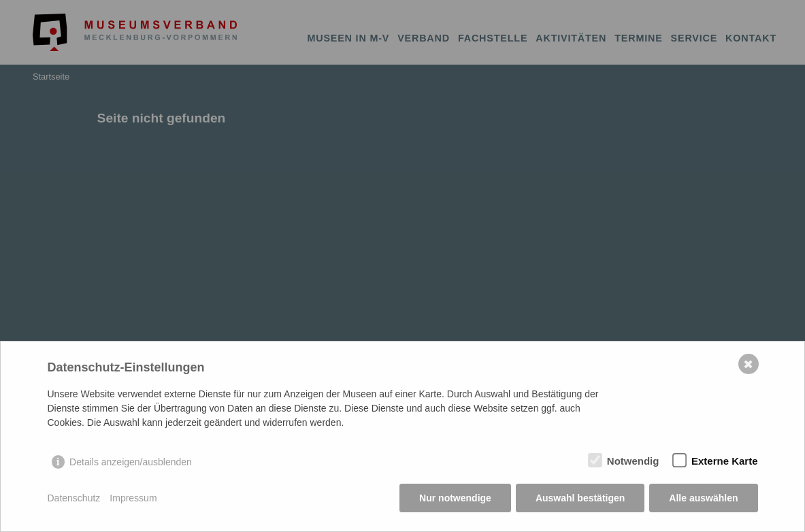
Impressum (133, 498)
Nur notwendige (455, 498)
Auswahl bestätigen (580, 498)
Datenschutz (74, 498)
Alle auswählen (703, 498)
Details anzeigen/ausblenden (131, 462)
